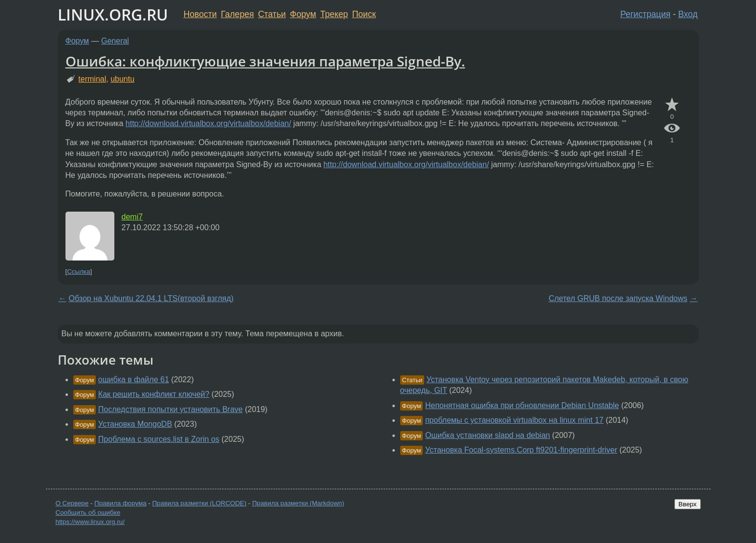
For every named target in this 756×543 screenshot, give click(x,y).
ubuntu (122, 79)
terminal (92, 79)
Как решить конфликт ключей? (154, 394)
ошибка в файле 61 (134, 380)
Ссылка (78, 271)
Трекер (334, 14)
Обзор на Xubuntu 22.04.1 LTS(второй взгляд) (151, 298)
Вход (688, 14)
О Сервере (72, 503)
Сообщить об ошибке (88, 512)
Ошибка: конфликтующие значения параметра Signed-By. (265, 61)
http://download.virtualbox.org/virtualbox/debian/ (208, 123)
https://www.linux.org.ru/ (90, 522)
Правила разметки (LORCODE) (199, 503)
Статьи (272, 14)
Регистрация (645, 14)
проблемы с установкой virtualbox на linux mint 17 (514, 420)
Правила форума (120, 503)
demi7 (132, 217)
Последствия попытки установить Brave (171, 409)
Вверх (687, 504)
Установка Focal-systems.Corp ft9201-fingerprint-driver (521, 450)
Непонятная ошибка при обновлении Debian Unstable (522, 405)
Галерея (237, 14)
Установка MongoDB (135, 424)
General (115, 41)
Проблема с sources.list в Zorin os (159, 439)
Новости (200, 14)
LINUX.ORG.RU (113, 14)
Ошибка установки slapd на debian (487, 435)
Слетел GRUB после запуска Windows (618, 298)
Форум (303, 14)
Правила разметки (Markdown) (298, 503)
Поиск (364, 14)
